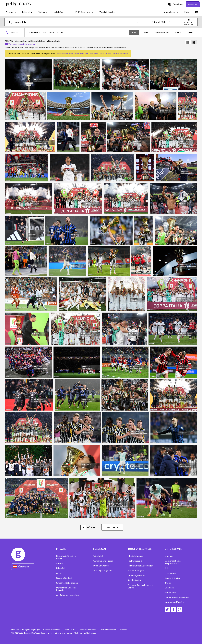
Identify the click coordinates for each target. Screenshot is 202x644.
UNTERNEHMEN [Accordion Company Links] (173, 549)
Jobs (167, 568)
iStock (168, 583)
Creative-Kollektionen (67, 583)
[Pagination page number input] (83, 527)
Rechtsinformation (108, 630)
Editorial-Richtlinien (52, 630)
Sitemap (123, 630)
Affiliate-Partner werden (177, 597)
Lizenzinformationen (88, 630)
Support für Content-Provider (66, 589)
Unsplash (169, 588)
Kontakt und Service (174, 602)
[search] (12, 22)
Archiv (191, 32)
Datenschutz (70, 630)
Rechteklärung (135, 561)
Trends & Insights (136, 570)
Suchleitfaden (134, 580)
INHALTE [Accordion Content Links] (61, 549)
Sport (145, 32)
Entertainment (162, 32)
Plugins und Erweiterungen (140, 566)
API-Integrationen (136, 575)
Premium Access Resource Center (140, 586)
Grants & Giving (172, 578)
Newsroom (170, 573)
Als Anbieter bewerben (67, 595)
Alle (134, 32)
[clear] (140, 22)
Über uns (169, 556)
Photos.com (171, 592)
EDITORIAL (48, 32)
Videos (60, 563)
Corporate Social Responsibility (173, 562)
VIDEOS (61, 32)
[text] (76, 22)
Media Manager (135, 556)
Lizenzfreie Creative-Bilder (66, 557)
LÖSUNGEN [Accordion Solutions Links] (100, 549)
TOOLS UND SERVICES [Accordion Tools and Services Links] (140, 549)
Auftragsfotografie (103, 570)
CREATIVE (34, 32)
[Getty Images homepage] (18, 4)
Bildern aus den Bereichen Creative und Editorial (97, 54)
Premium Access (101, 566)
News (178, 32)
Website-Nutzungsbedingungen (26, 630)
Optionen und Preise (103, 561)
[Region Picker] (23, 567)
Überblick (98, 556)
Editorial (60, 568)
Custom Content (64, 578)
